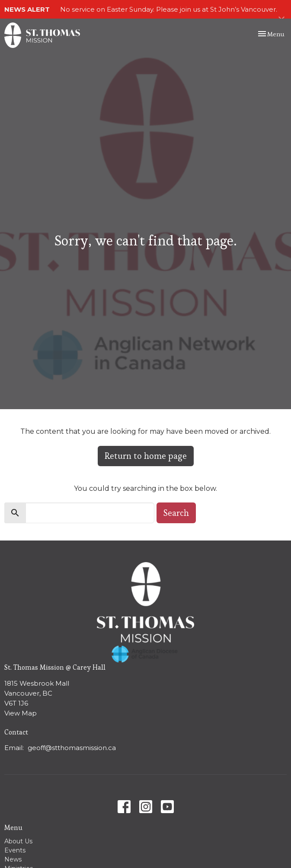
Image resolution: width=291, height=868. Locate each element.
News (13, 859)
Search (176, 513)
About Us (18, 841)
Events (15, 850)
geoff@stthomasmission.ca (72, 748)
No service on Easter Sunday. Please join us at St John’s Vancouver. (169, 9)
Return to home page (146, 456)
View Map (21, 713)
